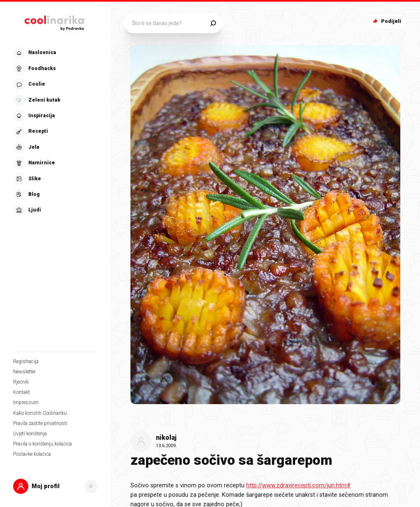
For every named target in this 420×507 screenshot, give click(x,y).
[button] (55, 486)
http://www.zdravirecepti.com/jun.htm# (298, 485)
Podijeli (386, 21)
